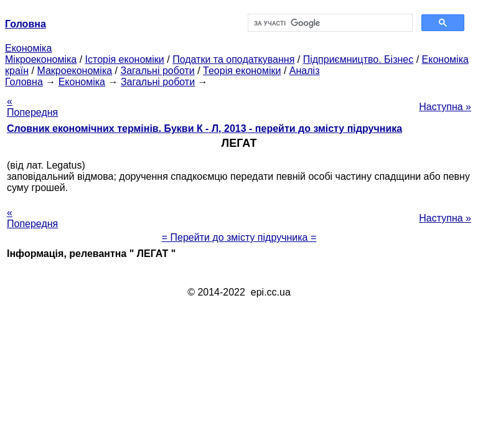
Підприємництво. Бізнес (358, 59)
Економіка (28, 48)
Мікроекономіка (41, 59)
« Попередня (32, 107)
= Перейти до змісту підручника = (239, 237)
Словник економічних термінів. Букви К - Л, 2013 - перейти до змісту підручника (204, 128)
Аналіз (305, 71)
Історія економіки (125, 59)
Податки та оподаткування (233, 59)
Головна (24, 82)
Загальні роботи (157, 71)
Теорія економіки (242, 71)
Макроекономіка (74, 71)
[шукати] (329, 23)
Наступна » (445, 107)
